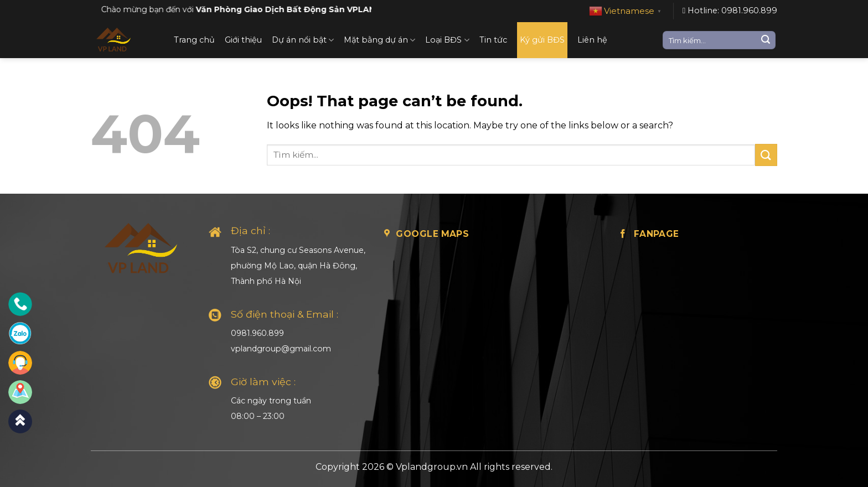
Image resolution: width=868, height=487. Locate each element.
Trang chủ (194, 40)
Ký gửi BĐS (542, 40)
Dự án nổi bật (303, 40)
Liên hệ (592, 40)
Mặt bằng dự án (379, 40)
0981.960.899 (257, 333)
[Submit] (766, 40)
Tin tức (493, 40)
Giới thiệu (243, 40)
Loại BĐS (447, 40)
